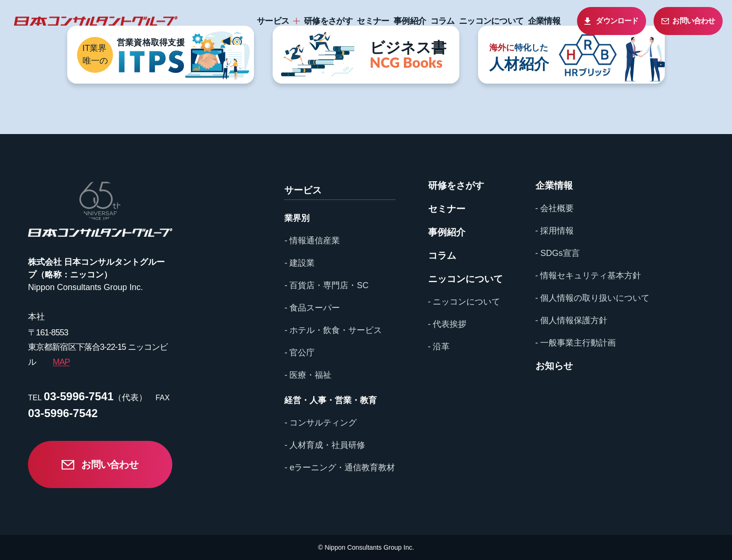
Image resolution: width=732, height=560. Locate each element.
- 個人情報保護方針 (572, 320)
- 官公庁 (299, 353)
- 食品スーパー (312, 308)
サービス (273, 21)
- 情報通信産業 (312, 241)
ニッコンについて (491, 21)
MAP (61, 362)
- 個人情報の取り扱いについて (593, 298)
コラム (443, 21)
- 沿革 (439, 347)
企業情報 (544, 21)
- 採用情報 (555, 231)
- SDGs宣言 (558, 253)
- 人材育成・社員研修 (325, 445)
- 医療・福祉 (308, 375)
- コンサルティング (320, 423)
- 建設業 (299, 263)
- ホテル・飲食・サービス (333, 330)
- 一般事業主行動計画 (576, 343)
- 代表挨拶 (447, 324)
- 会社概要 (555, 208)
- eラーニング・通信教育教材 (340, 468)
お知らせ (554, 366)
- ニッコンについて (464, 302)
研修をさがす (328, 21)
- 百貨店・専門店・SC (326, 285)
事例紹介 (410, 21)
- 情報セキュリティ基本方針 (588, 276)
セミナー (373, 21)
